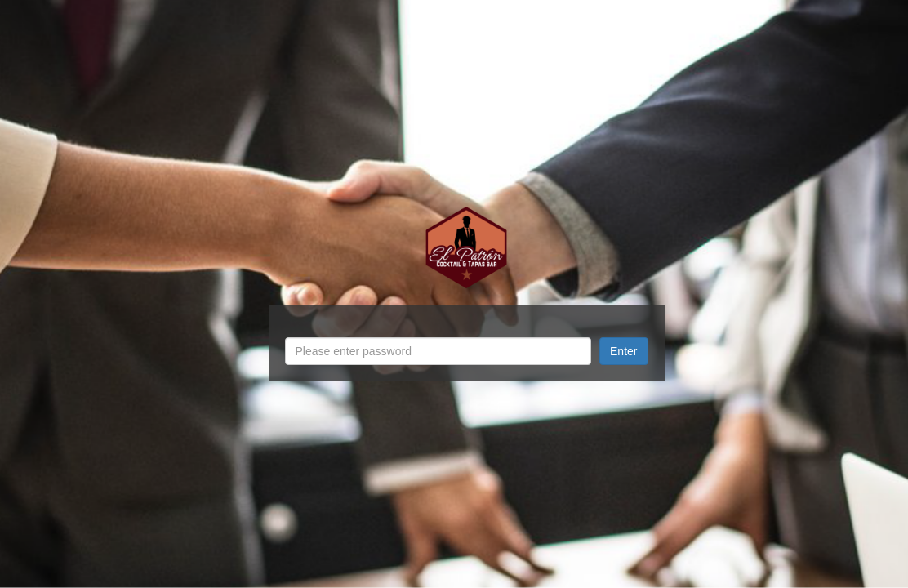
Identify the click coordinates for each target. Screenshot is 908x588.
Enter (623, 351)
